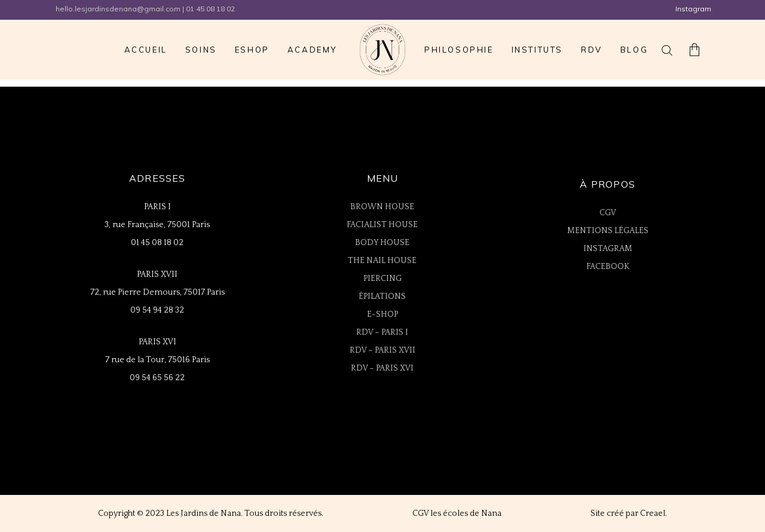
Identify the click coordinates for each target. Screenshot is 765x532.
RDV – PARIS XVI (382, 368)
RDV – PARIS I (382, 332)
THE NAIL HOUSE (382, 261)
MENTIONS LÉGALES (608, 231)
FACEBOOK (608, 267)
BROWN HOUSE (382, 207)
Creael (653, 513)
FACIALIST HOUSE (382, 225)
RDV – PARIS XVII (382, 350)
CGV (608, 213)
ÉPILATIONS (382, 296)
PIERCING (382, 279)
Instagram (693, 9)
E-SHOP (382, 314)
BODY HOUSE (382, 243)
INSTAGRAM (608, 249)
